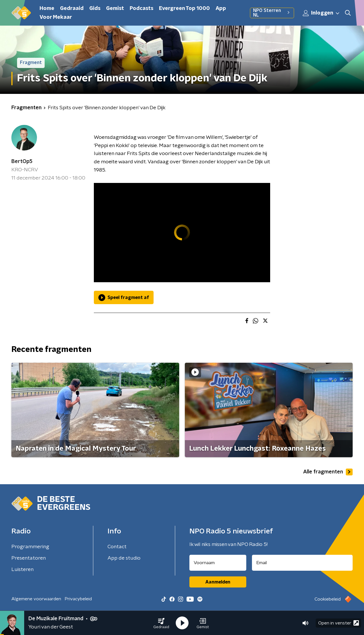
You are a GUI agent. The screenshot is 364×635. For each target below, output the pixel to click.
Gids (95, 9)
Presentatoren (29, 558)
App (221, 9)
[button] (161, 623)
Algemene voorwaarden (36, 599)
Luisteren (22, 570)
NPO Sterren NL (272, 13)
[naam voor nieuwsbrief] (218, 563)
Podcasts (141, 9)
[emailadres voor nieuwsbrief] (302, 563)
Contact (117, 547)
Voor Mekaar (56, 17)
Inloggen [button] (321, 13)
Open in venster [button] (339, 623)
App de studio (124, 558)
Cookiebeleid (328, 599)
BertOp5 (22, 162)
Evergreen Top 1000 (184, 9)
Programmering (30, 547)
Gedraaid (72, 9)
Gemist (115, 9)
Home (47, 9)
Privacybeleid (78, 599)
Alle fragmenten (328, 472)
